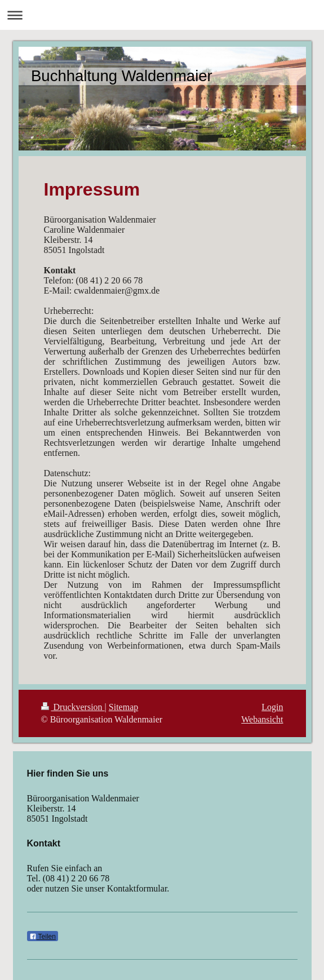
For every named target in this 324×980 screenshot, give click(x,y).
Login (272, 707)
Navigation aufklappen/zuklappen (162, 15)
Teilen (43, 937)
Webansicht (262, 719)
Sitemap (123, 707)
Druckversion (73, 707)
